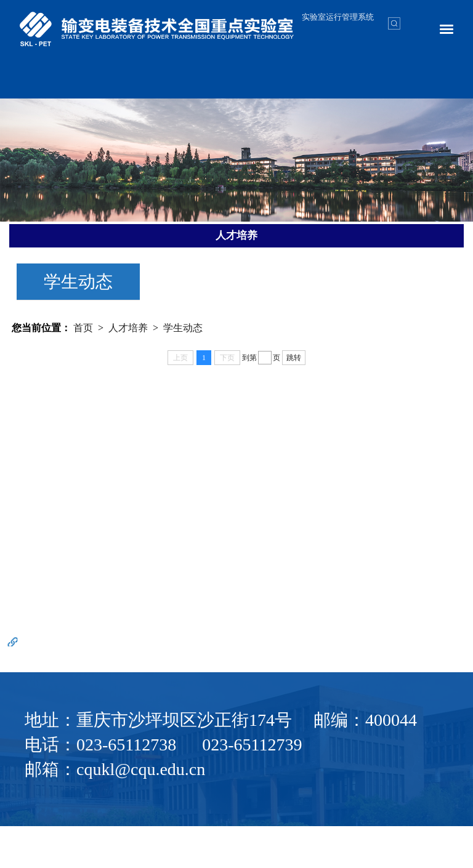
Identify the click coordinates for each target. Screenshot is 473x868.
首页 (83, 328)
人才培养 (128, 328)
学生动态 (78, 282)
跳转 (294, 358)
